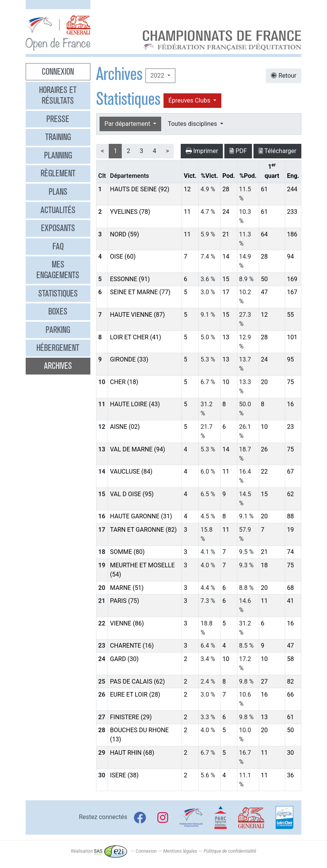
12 (187, 189)
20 (264, 382)
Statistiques (58, 293)
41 (290, 601)
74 (290, 552)
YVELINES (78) (130, 212)
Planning (58, 155)
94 (290, 256)
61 (264, 189)
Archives (58, 366)
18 (264, 565)
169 (292, 279)
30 (290, 753)
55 (290, 315)
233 (292, 212)
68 (290, 588)
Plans (58, 192)
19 (290, 530)
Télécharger (277, 151)
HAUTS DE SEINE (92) (140, 189)
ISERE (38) (124, 775)
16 (290, 404)
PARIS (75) (124, 601)
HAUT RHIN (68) (132, 753)
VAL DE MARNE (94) (137, 449)
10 (226, 382)
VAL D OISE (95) (132, 494)
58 (290, 659)
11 (187, 212)
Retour (284, 76)
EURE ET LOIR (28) (135, 695)
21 (226, 234)
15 (226, 279)
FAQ (58, 246)
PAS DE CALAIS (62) (137, 682)
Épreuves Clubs (190, 100)
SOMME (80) (127, 552)
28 (226, 189)
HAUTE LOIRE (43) (135, 404)
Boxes (58, 311)
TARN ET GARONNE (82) (143, 530)
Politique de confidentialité (230, 851)
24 (226, 212)
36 (290, 775)
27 (264, 682)
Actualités (58, 210)
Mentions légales (180, 851)
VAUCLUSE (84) (131, 471)
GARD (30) (124, 659)
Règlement (58, 173)
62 (290, 494)
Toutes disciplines (193, 124)
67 (290, 471)
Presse (58, 119)
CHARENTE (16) (132, 646)
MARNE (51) (127, 588)
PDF (238, 151)
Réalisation (99, 851)
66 (290, 695)
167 (292, 292)
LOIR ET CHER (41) (136, 337)
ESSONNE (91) (130, 279)
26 (264, 449)
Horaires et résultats (58, 95)
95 (290, 359)
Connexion (58, 72)
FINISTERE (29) (131, 717)
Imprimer (202, 151)
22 (264, 471)
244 (292, 189)
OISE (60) (123, 256)
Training (58, 137)
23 (290, 427)
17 (226, 292)
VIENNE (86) (127, 623)
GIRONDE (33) (129, 359)
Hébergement (58, 348)
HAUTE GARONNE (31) (141, 516)
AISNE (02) (125, 427)
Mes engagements (58, 270)
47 (264, 292)
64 (264, 234)
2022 (158, 76)
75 (290, 382)
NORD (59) (124, 234)
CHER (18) (124, 382)
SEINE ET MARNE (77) (140, 292)
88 (290, 516)
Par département (128, 124)
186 (292, 234)
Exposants (58, 228)
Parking (58, 330)
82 (290, 682)
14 (226, 256)
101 (292, 337)
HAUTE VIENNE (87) (137, 315)
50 (264, 279)
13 (226, 337)
